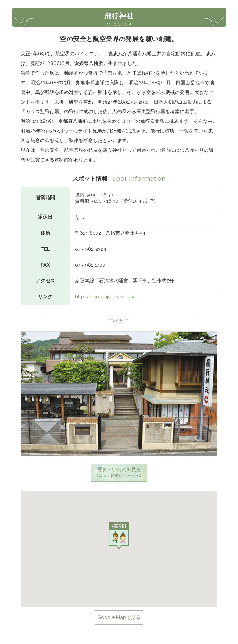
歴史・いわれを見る (119, 473)
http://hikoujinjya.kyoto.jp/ (105, 297)
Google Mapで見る (119, 617)
